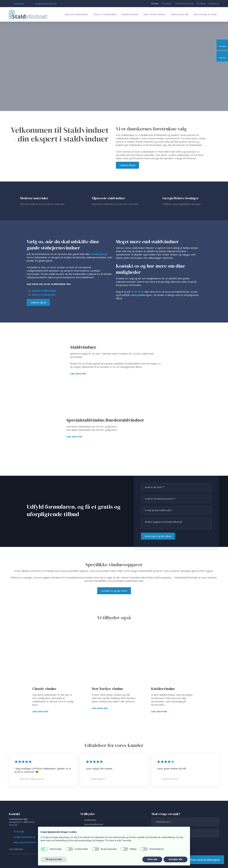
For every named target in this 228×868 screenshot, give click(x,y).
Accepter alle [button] (176, 859)
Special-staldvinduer (77, 14)
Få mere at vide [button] (54, 859)
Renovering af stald (205, 14)
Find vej (13, 825)
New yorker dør (180, 14)
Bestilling (201, 3)
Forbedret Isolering (184, 3)
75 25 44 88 (137, 292)
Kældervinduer (130, 14)
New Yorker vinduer (155, 14)
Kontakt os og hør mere (114, 591)
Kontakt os (214, 3)
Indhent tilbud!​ (127, 165)
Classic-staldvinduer (105, 14)
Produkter (167, 3)
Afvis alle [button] (152, 859)
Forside (155, 3)
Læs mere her (78, 373)
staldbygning (98, 254)
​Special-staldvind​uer (44, 291)
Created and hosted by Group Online (26, 854)
